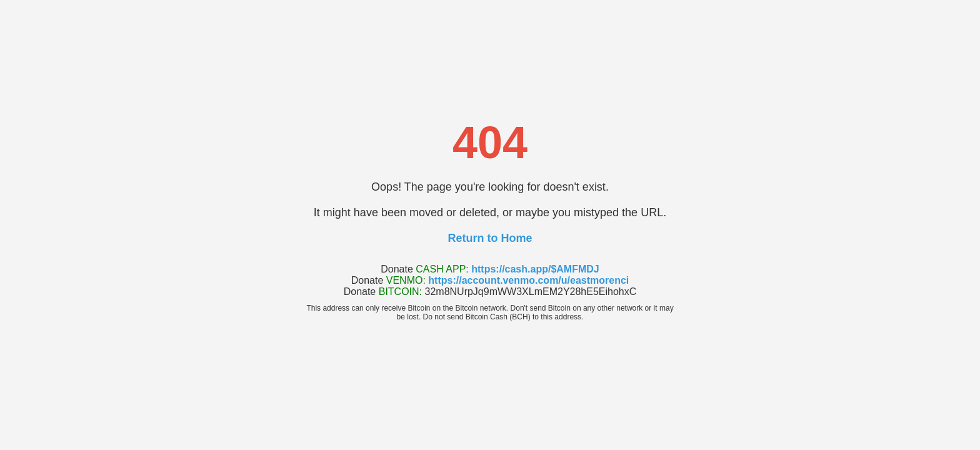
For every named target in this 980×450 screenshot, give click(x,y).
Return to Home (490, 238)
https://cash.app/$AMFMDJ (535, 269)
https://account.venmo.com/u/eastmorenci (528, 280)
